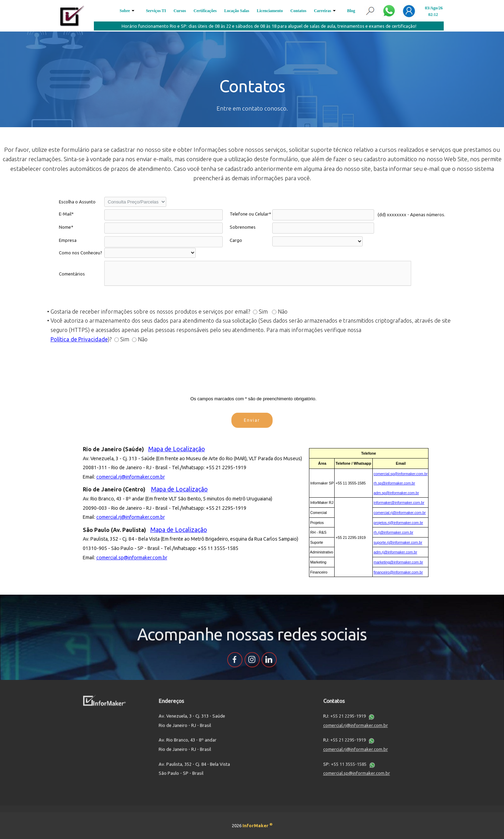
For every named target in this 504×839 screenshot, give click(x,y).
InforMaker (258, 825)
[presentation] (252, 372)
